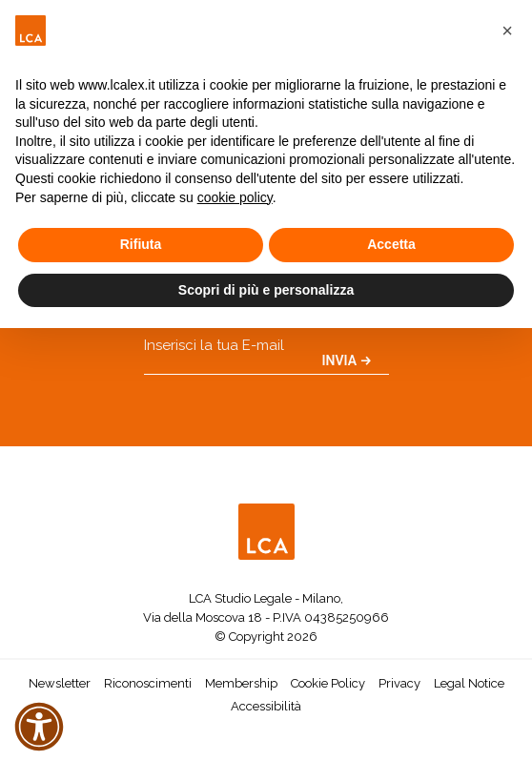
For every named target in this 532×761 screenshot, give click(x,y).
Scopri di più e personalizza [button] (266, 290)
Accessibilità (266, 706)
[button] (507, 31)
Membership (241, 683)
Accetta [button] (391, 244)
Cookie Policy (328, 683)
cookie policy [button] (235, 197)
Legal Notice (469, 683)
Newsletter (60, 683)
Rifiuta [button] (141, 244)
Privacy (399, 683)
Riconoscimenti (148, 683)
